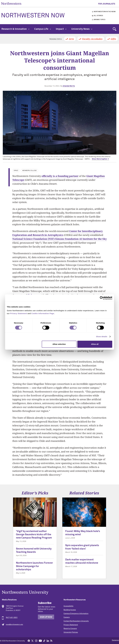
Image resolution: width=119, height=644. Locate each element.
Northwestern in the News (105, 12)
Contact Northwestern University (76, 621)
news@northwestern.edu (14, 625)
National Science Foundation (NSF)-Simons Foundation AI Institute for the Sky (60, 239)
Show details (102, 337)
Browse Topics (100, 20)
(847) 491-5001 (12, 618)
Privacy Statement (71, 625)
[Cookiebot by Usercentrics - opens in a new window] (102, 298)
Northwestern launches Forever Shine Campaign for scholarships (34, 566)
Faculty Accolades (92, 39)
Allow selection (59, 344)
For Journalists (107, 4)
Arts (71, 39)
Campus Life (43, 29)
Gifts (113, 39)
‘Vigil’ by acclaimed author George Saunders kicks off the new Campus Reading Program (34, 535)
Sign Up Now (46, 617)
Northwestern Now (33, 16)
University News (82, 29)
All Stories (98, 16)
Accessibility (68, 606)
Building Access (70, 610)
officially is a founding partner (60, 176)
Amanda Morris (69, 86)
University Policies (71, 632)
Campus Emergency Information (76, 614)
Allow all (95, 344)
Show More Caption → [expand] (100, 159)
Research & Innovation (15, 29)
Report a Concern (70, 629)
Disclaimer (115, 640)
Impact (61, 29)
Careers (67, 617)
